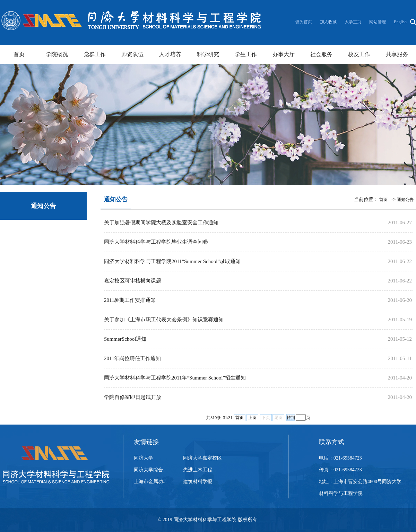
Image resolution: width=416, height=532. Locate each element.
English (400, 22)
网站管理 (378, 22)
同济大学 (144, 458)
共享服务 (397, 54)
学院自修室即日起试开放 (133, 397)
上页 (252, 418)
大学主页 (353, 22)
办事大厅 (284, 54)
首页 (19, 54)
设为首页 (304, 22)
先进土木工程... (200, 470)
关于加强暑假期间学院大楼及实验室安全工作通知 (161, 223)
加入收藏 (329, 22)
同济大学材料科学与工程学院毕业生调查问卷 (156, 242)
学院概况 (57, 54)
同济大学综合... (150, 470)
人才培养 (170, 54)
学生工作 (246, 54)
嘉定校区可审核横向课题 (133, 281)
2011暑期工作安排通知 (130, 300)
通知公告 (405, 200)
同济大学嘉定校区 (202, 458)
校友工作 (359, 54)
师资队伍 (132, 54)
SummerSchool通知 (125, 339)
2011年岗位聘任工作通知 (132, 358)
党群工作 (95, 54)
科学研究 (208, 54)
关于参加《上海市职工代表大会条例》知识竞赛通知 (164, 320)
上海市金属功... (150, 482)
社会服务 (321, 54)
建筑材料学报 (198, 482)
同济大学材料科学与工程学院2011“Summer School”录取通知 (172, 261)
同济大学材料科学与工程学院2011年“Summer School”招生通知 (175, 378)
